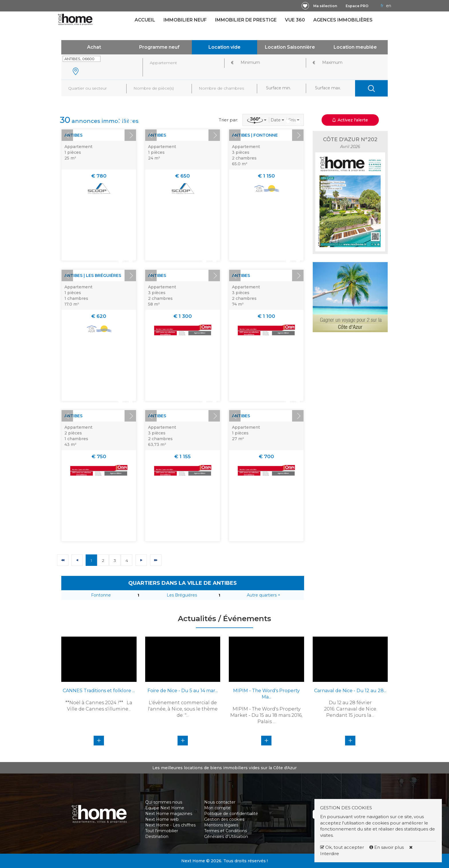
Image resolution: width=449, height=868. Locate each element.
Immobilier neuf (185, 20)
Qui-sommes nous (164, 802)
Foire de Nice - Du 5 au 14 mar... (183, 691)
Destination (157, 836)
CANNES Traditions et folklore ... (99, 691)
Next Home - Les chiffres (170, 825)
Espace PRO (357, 6)
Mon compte (217, 808)
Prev (67, 135)
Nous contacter (220, 802)
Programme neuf (159, 47)
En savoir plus (387, 847)
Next (130, 135)
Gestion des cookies (224, 819)
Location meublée (355, 47)
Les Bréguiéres (182, 595)
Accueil (145, 20)
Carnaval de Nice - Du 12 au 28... (350, 691)
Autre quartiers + (264, 595)
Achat (94, 47)
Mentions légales (221, 825)
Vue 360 (295, 20)
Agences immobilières (343, 20)
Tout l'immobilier (162, 831)
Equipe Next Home (165, 808)
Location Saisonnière (290, 47)
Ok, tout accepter (342, 847)
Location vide (224, 47)
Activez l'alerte (350, 120)
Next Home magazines (169, 814)
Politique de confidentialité (231, 814)
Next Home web (162, 819)
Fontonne (101, 595)
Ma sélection (325, 6)
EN (389, 6)
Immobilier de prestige (246, 20)
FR (382, 6)
